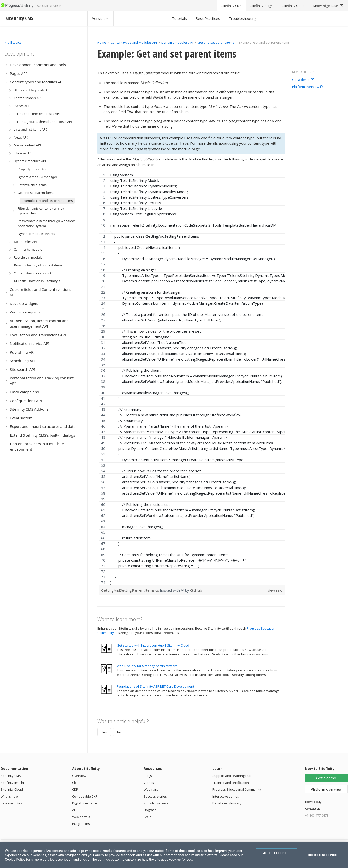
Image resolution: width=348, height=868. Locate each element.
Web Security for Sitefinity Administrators (147, 666)
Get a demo (303, 80)
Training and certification (231, 783)
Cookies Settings (323, 855)
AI (73, 810)
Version (101, 18)
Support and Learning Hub (232, 776)
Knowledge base (156, 803)
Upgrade (150, 810)
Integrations (81, 824)
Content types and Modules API (134, 42)
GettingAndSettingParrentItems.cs (131, 590)
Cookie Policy (15, 860)
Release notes (11, 803)
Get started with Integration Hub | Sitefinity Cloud (153, 645)
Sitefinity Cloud (12, 789)
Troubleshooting (243, 18)
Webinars (151, 789)
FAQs (148, 817)
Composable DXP (85, 796)
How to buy (313, 802)
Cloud (76, 783)
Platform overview (308, 87)
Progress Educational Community (237, 789)
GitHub (196, 590)
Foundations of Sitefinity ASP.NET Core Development (155, 686)
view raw (275, 590)
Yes (104, 732)
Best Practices (208, 18)
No (119, 732)
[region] (192, 379)
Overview (79, 776)
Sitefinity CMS (11, 776)
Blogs (148, 776)
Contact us (313, 809)
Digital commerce (85, 803)
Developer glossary (227, 803)
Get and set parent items (216, 42)
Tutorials (179, 18)
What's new (9, 796)
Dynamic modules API (177, 42)
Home (102, 42)
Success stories (155, 796)
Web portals (81, 817)
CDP (75, 789)
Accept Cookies (276, 853)
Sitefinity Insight (12, 783)
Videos (149, 783)
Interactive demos (226, 796)
